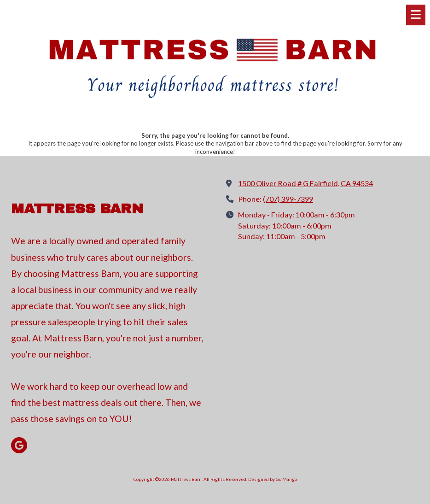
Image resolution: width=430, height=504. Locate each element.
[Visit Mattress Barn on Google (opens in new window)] (19, 445)
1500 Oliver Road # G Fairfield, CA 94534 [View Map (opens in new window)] (305, 183)
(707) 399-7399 (288, 199)
